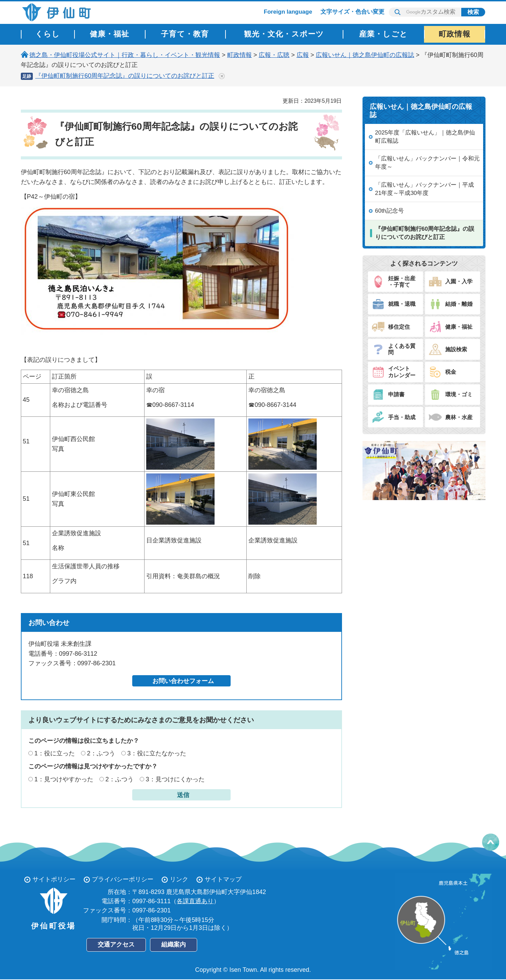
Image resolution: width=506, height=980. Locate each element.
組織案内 (174, 945)
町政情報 (240, 55)
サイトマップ (223, 879)
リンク (179, 879)
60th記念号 (389, 211)
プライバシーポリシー (123, 879)
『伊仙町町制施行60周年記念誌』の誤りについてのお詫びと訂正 (125, 76)
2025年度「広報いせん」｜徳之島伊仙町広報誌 (425, 137)
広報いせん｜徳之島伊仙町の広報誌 (365, 55)
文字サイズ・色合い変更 (352, 12)
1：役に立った (55, 753)
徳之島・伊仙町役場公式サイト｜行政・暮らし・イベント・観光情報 (125, 55)
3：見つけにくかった (175, 779)
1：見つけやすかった (64, 779)
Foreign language (288, 12)
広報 (303, 55)
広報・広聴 (274, 55)
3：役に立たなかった (157, 753)
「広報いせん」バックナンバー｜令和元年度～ (427, 163)
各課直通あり (195, 901)
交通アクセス (116, 945)
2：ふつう (101, 753)
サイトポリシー (54, 879)
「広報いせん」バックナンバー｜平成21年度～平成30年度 (425, 189)
